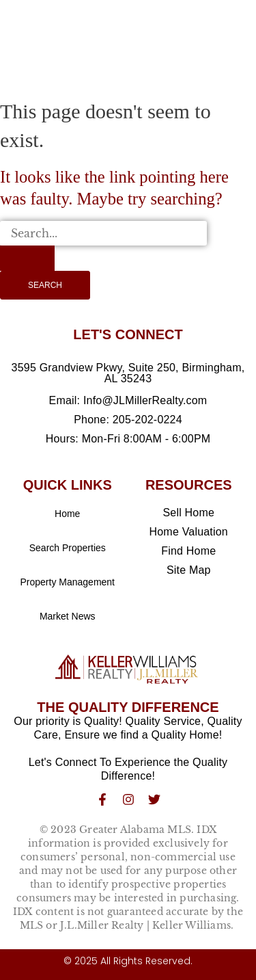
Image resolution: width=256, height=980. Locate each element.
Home (67, 514)
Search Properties (68, 548)
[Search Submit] (27, 258)
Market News (68, 616)
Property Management (67, 582)
